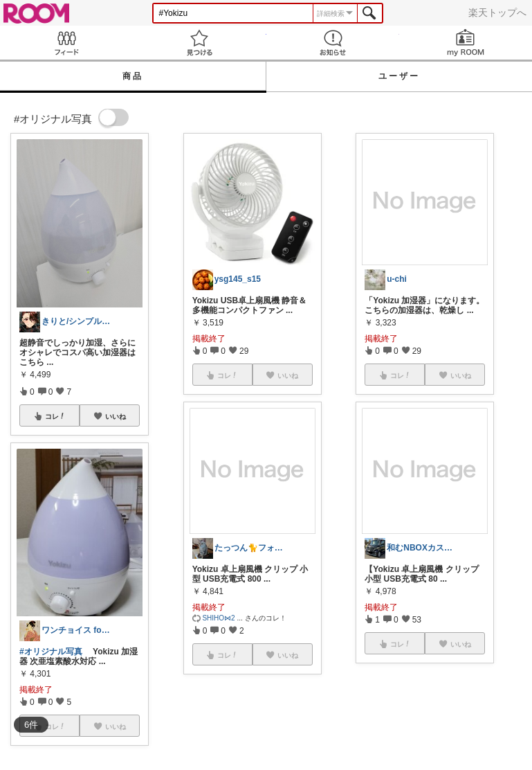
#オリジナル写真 (51, 652)
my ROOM (466, 43)
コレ (55, 416)
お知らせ (333, 43)
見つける (199, 43)
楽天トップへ (497, 12)
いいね (116, 416)
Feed (66, 43)
